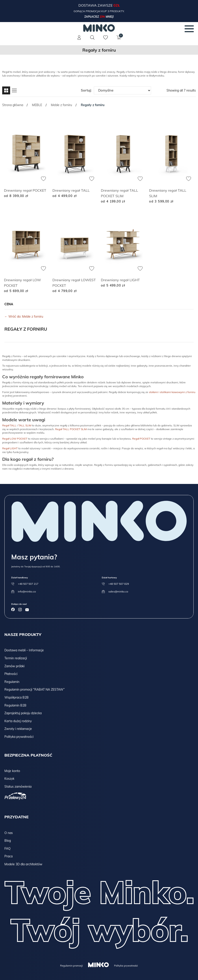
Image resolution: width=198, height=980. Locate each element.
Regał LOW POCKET (15, 439)
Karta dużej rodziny (18, 721)
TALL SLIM (25, 425)
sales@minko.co (118, 591)
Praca (8, 856)
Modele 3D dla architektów (23, 864)
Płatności (11, 674)
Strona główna (13, 105)
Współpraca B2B (17, 697)
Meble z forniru (61, 105)
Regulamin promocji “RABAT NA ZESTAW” (35, 690)
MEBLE (37, 105)
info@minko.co (27, 591)
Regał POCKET (141, 439)
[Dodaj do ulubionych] (43, 179)
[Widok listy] (14, 90)
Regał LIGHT (10, 448)
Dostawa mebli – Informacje (24, 650)
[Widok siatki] (6, 90)
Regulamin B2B (15, 705)
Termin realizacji (16, 658)
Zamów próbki (14, 666)
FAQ (7, 849)
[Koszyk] (119, 40)
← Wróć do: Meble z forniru (24, 317)
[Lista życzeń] (106, 40)
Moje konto (12, 771)
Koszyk (9, 779)
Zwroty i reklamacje (18, 729)
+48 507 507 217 (28, 584)
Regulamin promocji (71, 966)
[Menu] (189, 29)
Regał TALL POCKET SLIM (71, 429)
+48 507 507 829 (119, 584)
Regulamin (12, 682)
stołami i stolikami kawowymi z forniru (172, 392)
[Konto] (79, 40)
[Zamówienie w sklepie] (122, 90)
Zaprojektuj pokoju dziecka (23, 713)
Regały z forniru (26, 329)
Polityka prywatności (19, 737)
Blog (8, 841)
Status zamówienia (18, 787)
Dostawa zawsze (96, 5)
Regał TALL (9, 425)
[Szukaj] (93, 37)
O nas (9, 833)
